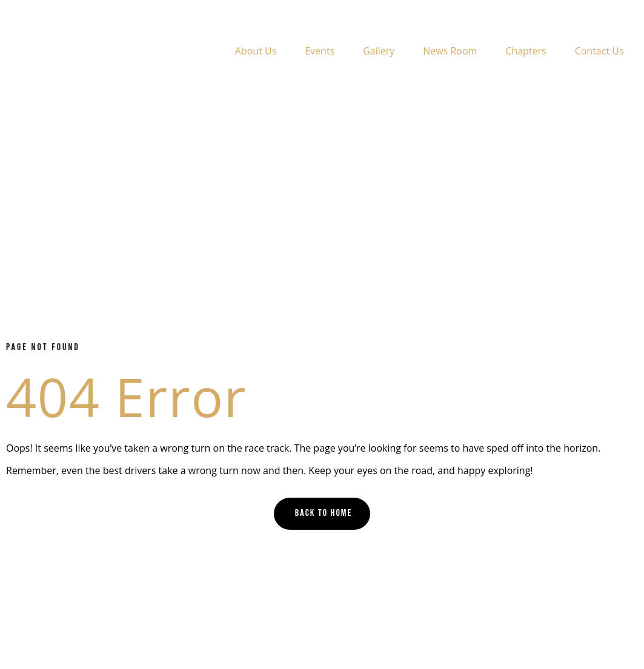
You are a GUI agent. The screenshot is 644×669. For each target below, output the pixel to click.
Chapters (526, 51)
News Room (450, 51)
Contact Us (599, 51)
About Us (256, 51)
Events (320, 51)
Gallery (379, 51)
